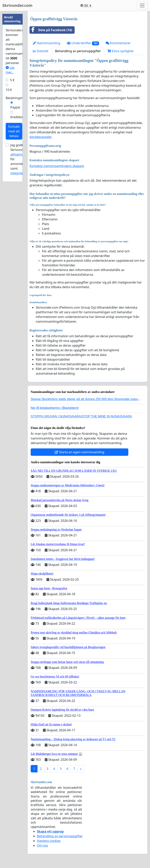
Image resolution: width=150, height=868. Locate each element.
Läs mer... (10, 70)
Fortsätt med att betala (14, 131)
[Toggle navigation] (142, 5)
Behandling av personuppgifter (78, 51)
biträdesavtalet (40, 137)
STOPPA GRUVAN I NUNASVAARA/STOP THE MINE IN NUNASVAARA (81, 416)
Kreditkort (18, 117)
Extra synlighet (120, 51)
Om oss (42, 845)
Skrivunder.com (17, 5)
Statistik (41, 51)
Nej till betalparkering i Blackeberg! (55, 408)
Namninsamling (46, 43)
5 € (12, 80)
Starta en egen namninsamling (79, 452)
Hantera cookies (49, 841)
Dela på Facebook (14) (51, 30)
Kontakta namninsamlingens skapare (57, 166)
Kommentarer (118, 43)
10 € (9, 90)
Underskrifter (83, 43)
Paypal (15, 107)
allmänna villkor (22, 154)
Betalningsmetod (18, 98)
